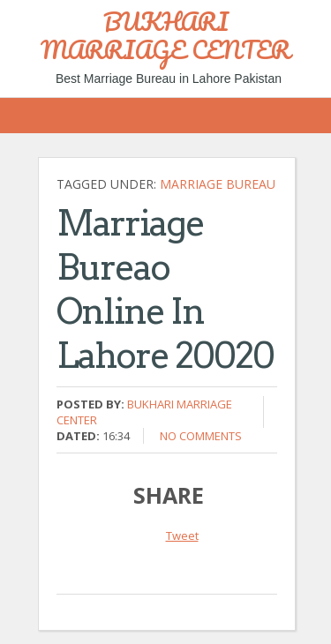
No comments (201, 436)
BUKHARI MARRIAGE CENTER (165, 35)
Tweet (182, 535)
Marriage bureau (218, 184)
